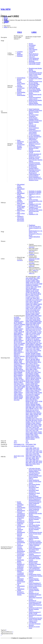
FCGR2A (36, 326)
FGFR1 (19, 336)
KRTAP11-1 (17, 355)
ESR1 (34, 324)
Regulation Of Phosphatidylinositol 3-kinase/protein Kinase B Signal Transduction (35, 507)
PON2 (36, 384)
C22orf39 (16, 324)
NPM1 (31, 369)
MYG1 (31, 364)
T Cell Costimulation (34, 135)
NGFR (35, 368)
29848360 (31, 260)
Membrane (20, 56)
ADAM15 (28, 281)
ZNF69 (20, 398)
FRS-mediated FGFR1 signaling (21, 186)
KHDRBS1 (32, 345)
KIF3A (40, 346)
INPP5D (36, 340)
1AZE (27, 448)
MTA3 (39, 362)
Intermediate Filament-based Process (21, 582)
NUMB (16, 368)
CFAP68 (16, 329)
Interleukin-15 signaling (35, 191)
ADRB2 (38, 281)
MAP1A (32, 352)
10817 (15, 441)
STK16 (18, 384)
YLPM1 (28, 436)
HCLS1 (28, 336)
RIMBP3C (20, 375)
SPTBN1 (36, 414)
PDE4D (33, 375)
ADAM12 (36, 279)
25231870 (20, 260)
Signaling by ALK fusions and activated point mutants (21, 219)
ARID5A (28, 291)
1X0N (41, 452)
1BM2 (31, 448)
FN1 (41, 329)
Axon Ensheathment (21, 588)
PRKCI (16, 374)
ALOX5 (36, 284)
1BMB (34, 448)
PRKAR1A (29, 387)
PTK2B (35, 390)
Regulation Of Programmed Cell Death (35, 601)
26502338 (31, 259)
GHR (27, 333)
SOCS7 (28, 413)
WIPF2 (36, 435)
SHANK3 (16, 380)
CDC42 (31, 303)
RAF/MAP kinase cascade (21, 203)
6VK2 (31, 464)
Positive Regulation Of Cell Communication (35, 568)
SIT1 (41, 409)
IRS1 (40, 340)
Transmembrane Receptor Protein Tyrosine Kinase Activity (35, 534)
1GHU (31, 451)
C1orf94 (31, 295)
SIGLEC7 (37, 409)
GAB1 (27, 332)
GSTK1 (31, 335)
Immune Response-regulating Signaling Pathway (34, 580)
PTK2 (31, 390)
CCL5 (33, 300)
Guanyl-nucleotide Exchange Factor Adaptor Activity (35, 78)
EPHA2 (38, 320)
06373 (15, 443)
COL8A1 (21, 329)
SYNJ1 (33, 419)
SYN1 (35, 417)
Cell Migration (33, 622)
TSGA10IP (20, 388)
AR (29, 288)
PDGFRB (28, 377)
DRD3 (36, 316)
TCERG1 (28, 422)
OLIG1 (37, 371)
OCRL (33, 371)
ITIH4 (31, 343)
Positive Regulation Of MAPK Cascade (35, 613)
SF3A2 (36, 401)
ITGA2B (34, 342)
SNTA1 (34, 412)
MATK (20, 361)
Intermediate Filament (20, 505)
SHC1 (34, 407)
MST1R (35, 361)
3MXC (33, 458)
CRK (40, 307)
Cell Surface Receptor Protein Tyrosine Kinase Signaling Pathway (35, 470)
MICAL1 (28, 359)
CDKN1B (36, 303)
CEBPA (28, 304)
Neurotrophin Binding (20, 561)
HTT (33, 339)
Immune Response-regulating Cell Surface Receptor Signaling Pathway (35, 518)
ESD (31, 324)
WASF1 (36, 432)
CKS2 (27, 306)
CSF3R (35, 308)
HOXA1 (16, 340)
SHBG (30, 407)
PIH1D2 (21, 369)
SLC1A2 (32, 410)
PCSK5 (20, 368)
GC (38, 332)
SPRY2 (21, 382)
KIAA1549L (35, 346)
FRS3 (20, 32)
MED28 (32, 356)
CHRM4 (35, 304)
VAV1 (27, 430)
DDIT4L (37, 311)
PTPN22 (37, 391)
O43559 (23, 446)
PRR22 (37, 387)
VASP (15, 391)
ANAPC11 (17, 320)
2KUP (15, 456)
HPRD (6, 27)
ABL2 (38, 278)
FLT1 (32, 329)
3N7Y (27, 460)
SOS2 (35, 413)
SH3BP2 (38, 404)
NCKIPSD (33, 367)
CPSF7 (33, 307)
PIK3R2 (37, 380)
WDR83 (16, 393)
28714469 (37, 259)
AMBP (40, 284)
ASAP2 (37, 291)
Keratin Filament (19, 503)
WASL (27, 433)
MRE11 (38, 359)
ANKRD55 (17, 322)
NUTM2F (28, 371)
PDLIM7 (16, 369)
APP (27, 288)
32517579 (31, 252)
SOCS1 (38, 412)
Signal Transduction (20, 141)
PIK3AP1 (33, 378)
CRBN (37, 307)
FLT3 (35, 329)
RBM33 (28, 397)
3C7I (31, 457)
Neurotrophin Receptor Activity (20, 557)
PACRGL (28, 372)
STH (15, 384)
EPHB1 (28, 322)
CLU (34, 306)
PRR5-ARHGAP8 (30, 388)
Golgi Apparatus (33, 49)
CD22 (27, 301)
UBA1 (30, 427)
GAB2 (31, 332)
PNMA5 (28, 382)
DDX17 (28, 313)
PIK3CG (28, 380)
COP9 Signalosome (34, 58)
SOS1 (31, 413)
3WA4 (40, 461)
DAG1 (38, 310)
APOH (39, 287)
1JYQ (40, 451)
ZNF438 (16, 397)
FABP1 (28, 326)
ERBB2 (35, 323)
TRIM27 (28, 426)
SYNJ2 (37, 419)
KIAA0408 (17, 348)
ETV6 (38, 324)
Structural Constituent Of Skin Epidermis (21, 513)
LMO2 (27, 351)
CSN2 (39, 308)
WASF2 (40, 432)
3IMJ (37, 457)
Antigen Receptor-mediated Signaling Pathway (34, 538)
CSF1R (31, 308)
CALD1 (33, 297)
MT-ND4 (31, 362)
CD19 (41, 300)
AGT (35, 282)
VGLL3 (19, 391)
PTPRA (32, 393)
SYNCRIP (28, 419)
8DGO (31, 465)
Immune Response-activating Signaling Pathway (34, 590)
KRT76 (16, 352)
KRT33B (20, 349)
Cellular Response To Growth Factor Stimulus (21, 593)
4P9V (27, 462)
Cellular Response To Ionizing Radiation (34, 175)
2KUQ (19, 456)
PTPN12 (33, 391)
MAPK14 (33, 355)
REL (35, 397)
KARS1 (16, 345)
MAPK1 (16, 361)
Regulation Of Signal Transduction (34, 494)
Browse (6, 18)
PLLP (19, 371)
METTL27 (31, 358)
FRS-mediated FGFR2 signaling (21, 190)
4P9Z (30, 462)
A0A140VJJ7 (17, 446)
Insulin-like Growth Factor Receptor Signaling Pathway (36, 160)
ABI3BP (31, 278)
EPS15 (27, 323)
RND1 (16, 377)
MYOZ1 (33, 365)
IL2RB (27, 340)
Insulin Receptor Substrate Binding (33, 102)
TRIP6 (23, 387)
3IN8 (27, 458)
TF (34, 422)
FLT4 (38, 329)
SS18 (27, 416)
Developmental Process (21, 543)
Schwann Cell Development (32, 126)
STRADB (28, 417)
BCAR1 (38, 292)
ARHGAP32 (29, 290)
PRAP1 (32, 385)
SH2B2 (32, 403)
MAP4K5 (33, 353)
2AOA (30, 454)
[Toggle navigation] (1, 14)
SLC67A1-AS (17, 381)
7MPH (27, 465)
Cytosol (31, 52)
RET (31, 398)
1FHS (27, 449)
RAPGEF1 (37, 394)
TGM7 (20, 385)
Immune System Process (35, 586)
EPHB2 (32, 322)
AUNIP (28, 292)
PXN (27, 394)
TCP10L (16, 385)
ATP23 (22, 322)
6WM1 (34, 464)
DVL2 (34, 317)
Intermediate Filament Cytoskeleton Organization (20, 572)
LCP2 (34, 349)
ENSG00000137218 (19, 444)
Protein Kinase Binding (35, 90)
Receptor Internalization (35, 137)
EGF (35, 319)
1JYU (30, 452)
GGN (40, 332)
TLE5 (24, 385)
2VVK (35, 455)
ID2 (15, 342)
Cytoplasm (20, 52)
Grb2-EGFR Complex (35, 64)
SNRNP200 (29, 412)
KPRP (21, 348)
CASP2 (28, 298)
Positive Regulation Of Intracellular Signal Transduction (35, 550)
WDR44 (28, 435)
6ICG (37, 462)
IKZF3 (20, 342)
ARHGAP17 (34, 288)
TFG (37, 422)
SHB (27, 407)
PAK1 (36, 372)
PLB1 (15, 371)
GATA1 (16, 337)
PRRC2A (38, 388)
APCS (36, 287)
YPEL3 (16, 394)
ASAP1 (32, 291)
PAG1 (32, 372)
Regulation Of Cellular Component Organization (35, 542)
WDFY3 (36, 433)
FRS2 (27, 330)
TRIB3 (40, 425)
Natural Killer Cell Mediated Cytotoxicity (35, 143)
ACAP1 (28, 279)
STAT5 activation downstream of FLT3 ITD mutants (35, 201)
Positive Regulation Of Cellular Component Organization (35, 545)
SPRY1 (28, 414)
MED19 (28, 356)
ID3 (17, 342)
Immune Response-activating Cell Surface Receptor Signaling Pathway (35, 529)
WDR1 (40, 433)
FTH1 (34, 330)
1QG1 (34, 452)
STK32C (36, 416)
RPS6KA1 (28, 401)
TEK (32, 422)
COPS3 (16, 330)
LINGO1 (16, 359)
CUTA (31, 310)
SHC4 (27, 409)
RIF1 (38, 398)
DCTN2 (32, 311)
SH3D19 (28, 406)
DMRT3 (20, 333)
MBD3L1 (16, 362)
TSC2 (32, 426)
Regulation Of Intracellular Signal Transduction (34, 487)
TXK (27, 427)
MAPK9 (38, 355)
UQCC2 (28, 429)
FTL (37, 330)
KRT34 (16, 351)
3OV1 (37, 460)
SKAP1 (28, 410)
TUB (40, 426)
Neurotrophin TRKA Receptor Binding (34, 85)
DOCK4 (28, 316)
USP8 (41, 429)
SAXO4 (20, 377)
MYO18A (28, 365)
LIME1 (38, 349)
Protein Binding (21, 92)
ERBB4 (28, 324)
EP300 (34, 320)
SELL (33, 401)
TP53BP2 (28, 425)
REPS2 (27, 398)
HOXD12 (21, 340)
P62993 (32, 446)
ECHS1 (28, 319)
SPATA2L (39, 413)
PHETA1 (28, 378)
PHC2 (39, 377)
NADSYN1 (17, 364)
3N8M (34, 460)
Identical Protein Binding (21, 94)
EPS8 (31, 323)
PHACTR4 (34, 377)
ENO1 (31, 320)
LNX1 (31, 351)
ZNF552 (16, 398)
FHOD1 (28, 329)
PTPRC (36, 393)
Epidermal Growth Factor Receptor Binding (35, 82)
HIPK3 (35, 336)
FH (40, 327)
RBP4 (32, 397)
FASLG (32, 326)
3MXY (37, 458)
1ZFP (27, 454)
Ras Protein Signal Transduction (34, 116)
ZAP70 (32, 436)
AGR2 (31, 282)
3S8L (31, 461)
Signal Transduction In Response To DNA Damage (35, 148)
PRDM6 (20, 372)
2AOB (34, 454)
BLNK (35, 294)
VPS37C (28, 432)
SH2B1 (20, 378)
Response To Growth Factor (21, 553)
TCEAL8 (40, 420)
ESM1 (15, 336)
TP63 (32, 425)
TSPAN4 (16, 390)
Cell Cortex (32, 57)
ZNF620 (33, 439)
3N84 (31, 460)
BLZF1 (16, 323)
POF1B (16, 372)
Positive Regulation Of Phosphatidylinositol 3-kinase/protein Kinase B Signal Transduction (35, 501)
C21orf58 (36, 295)
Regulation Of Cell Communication (34, 511)
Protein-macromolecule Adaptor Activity (35, 98)
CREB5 (20, 330)
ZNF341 (37, 438)
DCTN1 (28, 311)
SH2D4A (33, 404)
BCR (32, 294)
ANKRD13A (29, 285)
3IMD (34, 457)
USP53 (32, 429)
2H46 (38, 454)
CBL (31, 298)
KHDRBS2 (38, 345)
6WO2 (38, 464)
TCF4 (22, 384)
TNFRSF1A (29, 423)
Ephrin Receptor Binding (35, 105)
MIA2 (36, 358)
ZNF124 (16, 396)
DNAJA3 (38, 313)
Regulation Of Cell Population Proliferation (35, 594)
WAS (32, 432)
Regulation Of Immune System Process (35, 565)
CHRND (40, 304)
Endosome (32, 48)
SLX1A (37, 410)
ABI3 (27, 278)
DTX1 (27, 317)
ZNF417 (21, 396)
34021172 (35, 270)
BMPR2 (20, 323)
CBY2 (15, 326)
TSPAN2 (36, 426)
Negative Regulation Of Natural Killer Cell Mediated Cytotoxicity (35, 155)
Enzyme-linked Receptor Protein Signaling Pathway (35, 477)
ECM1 (21, 335)
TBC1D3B (28, 420)
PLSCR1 (23, 371)
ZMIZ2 (20, 394)
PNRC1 (32, 382)
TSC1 (15, 388)
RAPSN (28, 396)
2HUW (31, 455)
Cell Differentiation (21, 585)
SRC (40, 414)
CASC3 (37, 297)
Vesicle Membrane (34, 60)
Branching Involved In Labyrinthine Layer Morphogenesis (35, 171)
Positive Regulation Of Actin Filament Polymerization (35, 132)
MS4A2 (28, 361)
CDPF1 (19, 327)
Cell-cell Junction (33, 55)
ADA (31, 279)
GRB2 (34, 32)
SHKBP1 (31, 409)
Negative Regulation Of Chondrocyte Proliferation (21, 565)
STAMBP (31, 416)
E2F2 (38, 317)
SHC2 (37, 407)
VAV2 (31, 430)
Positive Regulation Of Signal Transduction (35, 556)
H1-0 (35, 335)
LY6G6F (39, 351)
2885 (27, 441)
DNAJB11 (28, 314)
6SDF (27, 464)
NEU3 (27, 368)
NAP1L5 (28, 367)
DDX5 (16, 333)
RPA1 (36, 400)
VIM (37, 430)
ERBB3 (39, 323)
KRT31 (16, 349)
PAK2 (39, 372)
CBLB (34, 298)
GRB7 (27, 335)
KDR (27, 345)
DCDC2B (21, 332)
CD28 (35, 301)
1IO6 (37, 451)
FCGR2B (28, 327)
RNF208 (32, 400)
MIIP (20, 362)
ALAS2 (32, 284)
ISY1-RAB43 (21, 343)
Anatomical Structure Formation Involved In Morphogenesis (35, 164)
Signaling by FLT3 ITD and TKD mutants (35, 205)
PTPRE (40, 393)
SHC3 (41, 407)
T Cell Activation (33, 141)
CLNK (31, 306)
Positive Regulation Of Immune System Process (35, 584)
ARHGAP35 (36, 290)
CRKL (27, 308)
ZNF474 (28, 439)
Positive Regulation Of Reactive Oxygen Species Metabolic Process (35, 179)
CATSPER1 (22, 324)
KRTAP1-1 (21, 352)
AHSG (38, 282)
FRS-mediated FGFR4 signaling (21, 199)
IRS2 (27, 342)
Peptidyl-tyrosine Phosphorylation (33, 562)
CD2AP (38, 301)
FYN (39, 330)
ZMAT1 (33, 438)
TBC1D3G (34, 420)
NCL (38, 367)
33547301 (31, 247)
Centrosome (32, 51)
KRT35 (20, 351)
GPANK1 (34, 333)
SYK (32, 417)
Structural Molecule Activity (20, 535)
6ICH (41, 462)
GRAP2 (39, 333)
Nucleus (31, 44)
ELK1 (27, 320)
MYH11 (36, 364)
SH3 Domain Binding (34, 89)
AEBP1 (28, 282)
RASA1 (32, 396)
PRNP (33, 387)
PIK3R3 (28, 381)
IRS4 (30, 342)
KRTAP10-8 (17, 353)
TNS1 (15, 387)
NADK (38, 365)
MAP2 (36, 352)
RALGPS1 (31, 394)
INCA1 (16, 343)
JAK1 (37, 343)
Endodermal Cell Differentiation (33, 139)
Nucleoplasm (32, 45)
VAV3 (34, 430)
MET (27, 358)
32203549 (31, 266)
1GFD (27, 451)
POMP (32, 384)
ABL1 (35, 278)
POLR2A (28, 384)
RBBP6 (36, 396)
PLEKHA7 (37, 381)
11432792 (6, 22)
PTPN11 (20, 374)
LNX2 (35, 351)
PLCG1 (32, 381)
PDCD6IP (28, 375)
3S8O (37, 461)
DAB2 (35, 310)
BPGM (39, 294)
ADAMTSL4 (17, 319)
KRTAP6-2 (18, 358)
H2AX (38, 335)
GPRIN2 (20, 337)
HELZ (32, 336)
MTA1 (36, 362)
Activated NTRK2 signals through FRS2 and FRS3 (21, 207)
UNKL (20, 390)
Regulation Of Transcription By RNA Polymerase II (21, 518)
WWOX (21, 393)
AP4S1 (32, 287)
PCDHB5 (36, 374)
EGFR (38, 319)
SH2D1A (28, 404)
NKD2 (27, 369)
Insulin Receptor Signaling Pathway (34, 118)
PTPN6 (28, 393)
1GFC (38, 449)
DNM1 (33, 314)
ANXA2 (28, 287)
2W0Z (27, 457)
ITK (34, 343)
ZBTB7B (28, 438)
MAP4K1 (28, 353)
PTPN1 (39, 390)
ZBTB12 (36, 436)
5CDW (34, 462)
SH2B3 (36, 403)
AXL (31, 292)
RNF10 (28, 400)
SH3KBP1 (33, 406)
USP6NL (36, 429)
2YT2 (15, 457)
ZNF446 (21, 397)
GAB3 (35, 332)
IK (35, 339)
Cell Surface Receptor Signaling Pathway (34, 474)
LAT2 (27, 349)
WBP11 (31, 433)
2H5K (27, 455)
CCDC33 (20, 326)
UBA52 (34, 427)
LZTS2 (27, 352)
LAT (41, 348)
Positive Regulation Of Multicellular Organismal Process (35, 605)
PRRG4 (28, 390)
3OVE (27, 461)
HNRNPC (28, 337)
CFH (31, 304)
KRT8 (38, 348)
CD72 (27, 303)
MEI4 (36, 356)
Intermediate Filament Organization (20, 540)
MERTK (40, 356)
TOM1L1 (38, 423)
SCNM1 (16, 378)
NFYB (31, 368)
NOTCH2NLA (18, 365)
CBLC (38, 298)
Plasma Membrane (20, 54)
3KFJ (30, 458)
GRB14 (16, 339)
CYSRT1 (16, 332)
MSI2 (31, 361)
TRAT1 (36, 425)
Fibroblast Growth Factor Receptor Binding (21, 89)
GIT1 (30, 333)
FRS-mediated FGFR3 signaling (21, 195)
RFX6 (15, 375)
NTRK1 (16, 367)
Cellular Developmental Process (21, 526)
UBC (38, 427)
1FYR (31, 449)
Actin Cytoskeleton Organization (34, 129)
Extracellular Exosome (35, 63)
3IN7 (40, 457)
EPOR (40, 322)
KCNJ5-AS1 (17, 346)
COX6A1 (28, 307)
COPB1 (38, 306)
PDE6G (37, 375)
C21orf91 (28, 297)
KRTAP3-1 (17, 356)
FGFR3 (37, 327)
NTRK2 (20, 367)
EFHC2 (32, 319)
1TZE (37, 452)
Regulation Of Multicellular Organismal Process (35, 598)
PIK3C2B (38, 378)
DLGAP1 (32, 313)
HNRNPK (34, 337)
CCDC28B (28, 300)
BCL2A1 (28, 294)
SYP (41, 419)
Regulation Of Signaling (35, 497)
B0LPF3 (28, 446)
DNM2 (37, 314)
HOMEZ (39, 337)
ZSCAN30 (17, 400)
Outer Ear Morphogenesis (21, 510)
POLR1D (37, 382)
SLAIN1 (21, 380)
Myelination (32, 145)
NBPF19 (22, 364)
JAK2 (40, 343)
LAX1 (31, 349)
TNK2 (34, 423)
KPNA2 (30, 348)
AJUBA (28, 284)
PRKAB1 (37, 385)
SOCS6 (23, 381)
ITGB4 (27, 343)
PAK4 (27, 374)
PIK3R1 (33, 380)
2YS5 (23, 456)
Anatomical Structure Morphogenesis (21, 531)
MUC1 (27, 364)
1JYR (27, 452)
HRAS (29, 339)
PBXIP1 (31, 374)
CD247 (31, 301)
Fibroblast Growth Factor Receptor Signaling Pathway (21, 146)
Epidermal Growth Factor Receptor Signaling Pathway (35, 112)
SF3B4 (40, 401)
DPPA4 (32, 316)
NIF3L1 (39, 368)
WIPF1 (32, 435)
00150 (27, 443)
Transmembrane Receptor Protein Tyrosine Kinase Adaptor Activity (21, 81)
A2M (39, 277)
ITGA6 (38, 342)
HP (26, 339)
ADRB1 (33, 281)
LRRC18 (21, 359)
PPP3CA (28, 385)
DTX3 (31, 317)
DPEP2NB (17, 335)
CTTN (27, 310)
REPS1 (38, 397)
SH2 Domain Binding (34, 525)
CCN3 (15, 327)
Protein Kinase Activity (35, 574)
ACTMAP (16, 317)
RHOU (34, 398)
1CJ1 (38, 448)
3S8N (34, 461)
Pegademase (32, 225)
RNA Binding (32, 71)
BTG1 (27, 295)
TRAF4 (19, 387)
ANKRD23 (36, 285)
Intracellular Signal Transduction (34, 491)
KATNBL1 (21, 345)
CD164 (37, 300)
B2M (34, 292)
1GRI (34, 451)
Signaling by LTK (33, 214)
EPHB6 (36, 322)
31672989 (31, 263)
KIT (27, 348)
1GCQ (34, 449)
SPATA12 (16, 382)
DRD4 (40, 316)
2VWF (39, 455)
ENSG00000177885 (31, 444)
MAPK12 (28, 355)
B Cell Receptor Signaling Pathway (34, 168)
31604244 (31, 254)
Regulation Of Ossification (21, 523)
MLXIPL (33, 359)
